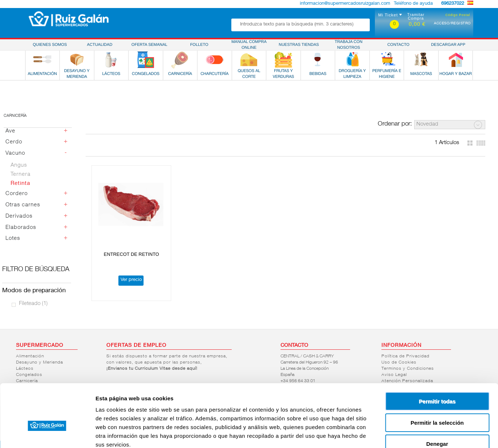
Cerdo (14, 142)
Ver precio (128, 273)
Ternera (21, 175)
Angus (19, 165)
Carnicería (15, 116)
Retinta (20, 184)
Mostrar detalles (394, 434)
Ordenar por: (395, 124)
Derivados (19, 216)
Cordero (17, 194)
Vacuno (15, 153)
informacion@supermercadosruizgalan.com (345, 4)
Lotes (13, 239)
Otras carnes (23, 205)
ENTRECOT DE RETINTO (128, 248)
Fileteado (33, 304)
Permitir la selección (437, 380)
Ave (10, 131)
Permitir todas (437, 359)
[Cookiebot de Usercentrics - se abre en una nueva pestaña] (47, 434)
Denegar (437, 402)
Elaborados (21, 228)
